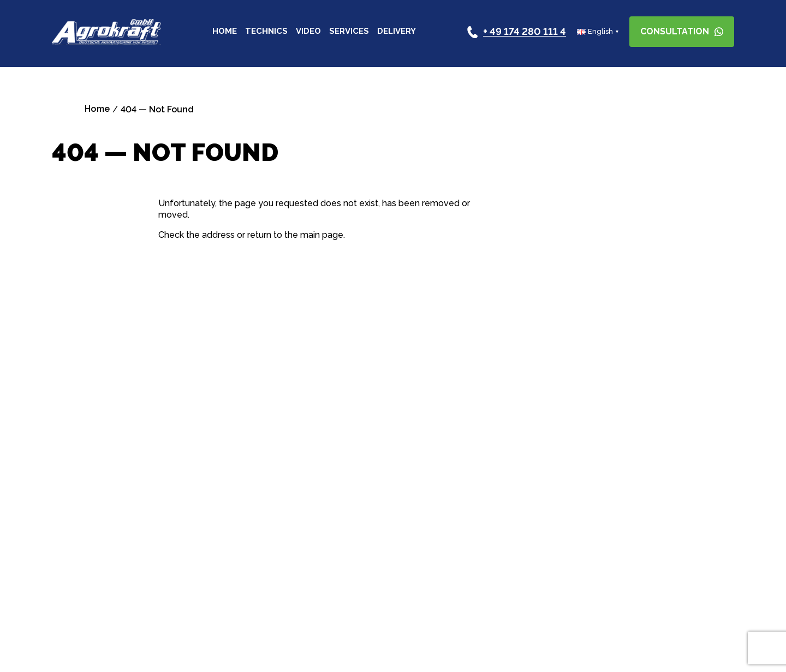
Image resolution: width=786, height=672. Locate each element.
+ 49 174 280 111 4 (525, 32)
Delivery (397, 32)
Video (308, 32)
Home (225, 32)
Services (349, 32)
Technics (266, 32)
